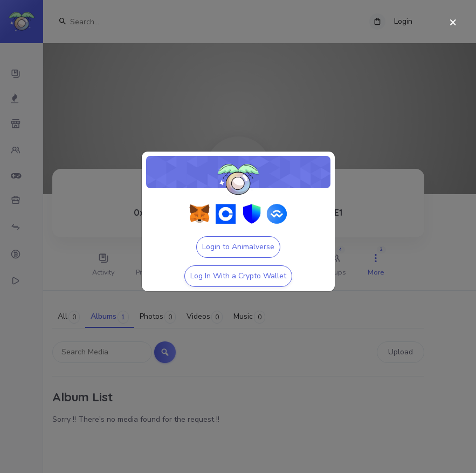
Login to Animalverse (238, 247)
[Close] (453, 23)
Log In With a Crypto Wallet (238, 276)
